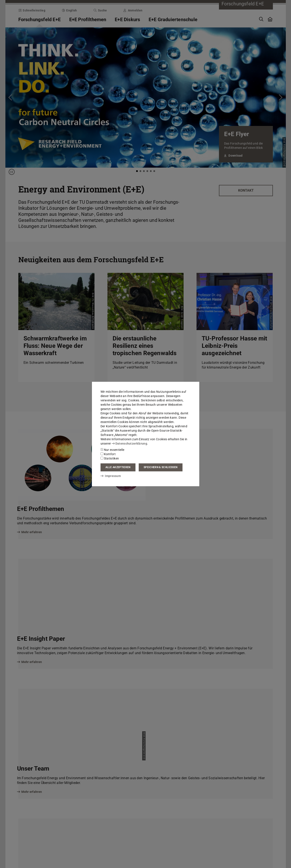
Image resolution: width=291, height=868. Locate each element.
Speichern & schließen (160, 467)
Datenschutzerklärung (129, 444)
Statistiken (110, 458)
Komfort (108, 454)
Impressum (111, 476)
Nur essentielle (112, 450)
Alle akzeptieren (118, 467)
